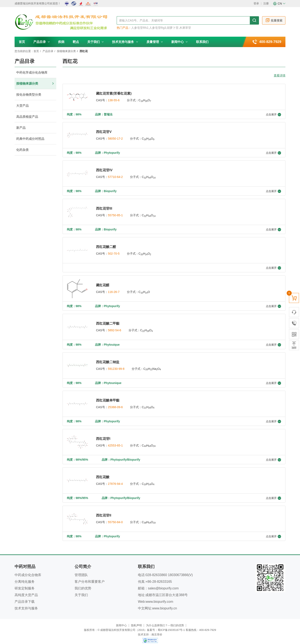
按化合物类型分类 (35, 95)
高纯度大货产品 (26, 590)
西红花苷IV (104, 169)
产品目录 (42, 42)
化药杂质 (35, 150)
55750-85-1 (115, 214)
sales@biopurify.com (163, 583)
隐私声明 (136, 620)
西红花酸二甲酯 (108, 321)
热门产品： (124, 28)
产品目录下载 (25, 596)
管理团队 (81, 570)
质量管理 (155, 42)
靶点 (76, 42)
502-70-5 (114, 252)
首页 (22, 42)
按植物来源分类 (66, 51)
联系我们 (202, 42)
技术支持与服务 (125, 42)
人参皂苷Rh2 (140, 28)
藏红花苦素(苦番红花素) (114, 93)
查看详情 (280, 75)
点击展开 (273, 114)
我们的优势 (83, 583)
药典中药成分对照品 (35, 139)
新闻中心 (179, 42)
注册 (266, 3)
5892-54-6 (115, 328)
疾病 (61, 42)
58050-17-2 (115, 138)
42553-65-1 (115, 441)
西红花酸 (103, 473)
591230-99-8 (116, 366)
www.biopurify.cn (164, 603)
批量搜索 (274, 20)
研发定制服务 (25, 583)
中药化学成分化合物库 (35, 73)
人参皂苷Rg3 (158, 28)
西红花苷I (103, 435)
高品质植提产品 (35, 117)
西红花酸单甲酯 (108, 397)
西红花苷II (104, 511)
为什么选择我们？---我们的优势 (165, 620)
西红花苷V (104, 131)
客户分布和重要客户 (90, 576)
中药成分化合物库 (28, 570)
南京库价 (157, 629)
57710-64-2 (115, 176)
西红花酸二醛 (106, 245)
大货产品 (35, 106)
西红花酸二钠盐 (108, 359)
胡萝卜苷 (173, 28)
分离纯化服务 (25, 576)
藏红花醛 (103, 283)
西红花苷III (104, 207)
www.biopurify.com (159, 596)
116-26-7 (114, 290)
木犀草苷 (185, 28)
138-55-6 (114, 100)
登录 (256, 3)
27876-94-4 (115, 479)
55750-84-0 (115, 517)
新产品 (35, 128)
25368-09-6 (115, 404)
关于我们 (96, 42)
